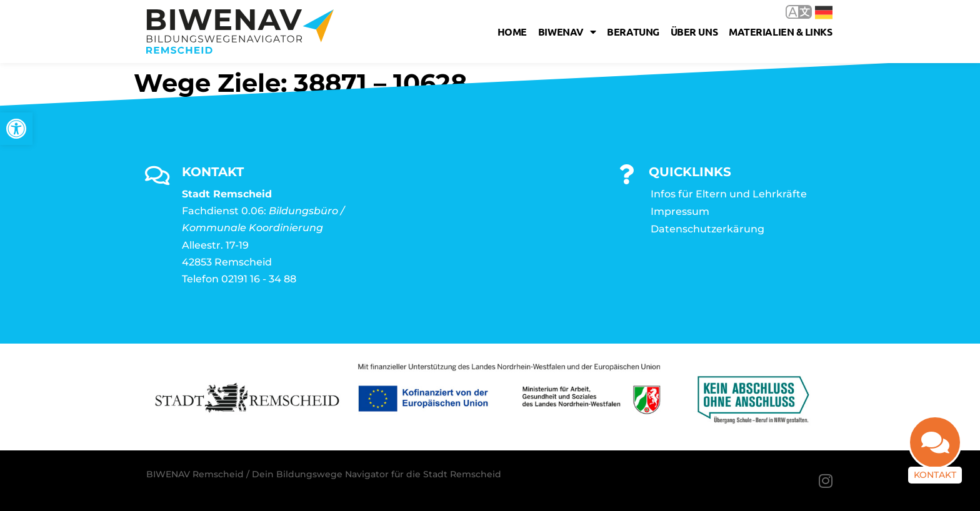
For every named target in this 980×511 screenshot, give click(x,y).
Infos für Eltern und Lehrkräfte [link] (729, 194)
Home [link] (512, 32)
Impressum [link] (680, 211)
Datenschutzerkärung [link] (707, 229)
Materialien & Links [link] (780, 32)
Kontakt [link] (935, 475)
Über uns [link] (694, 32)
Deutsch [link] (824, 12)
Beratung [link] (633, 32)
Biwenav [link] (567, 32)
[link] (16, 129)
